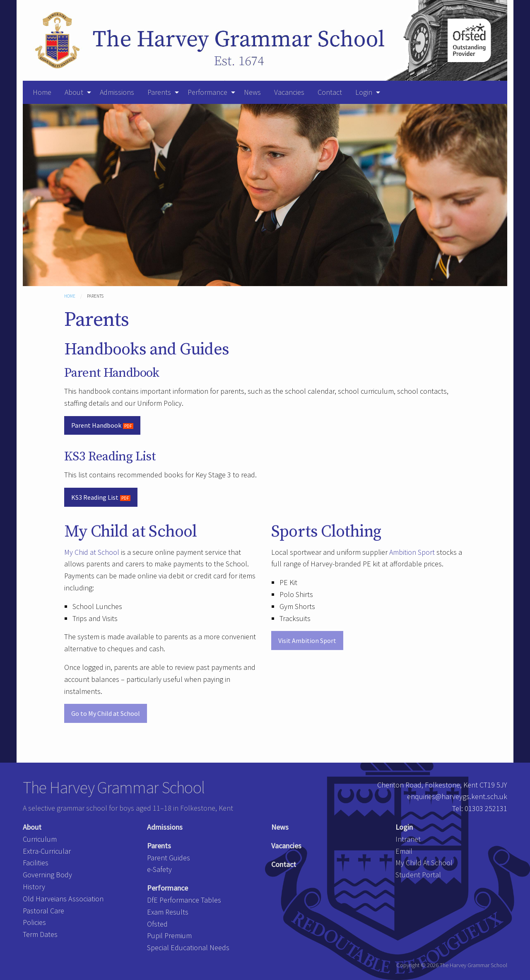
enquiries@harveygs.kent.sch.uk (457, 796)
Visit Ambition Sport (307, 640)
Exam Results (168, 912)
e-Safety (159, 869)
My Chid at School (92, 552)
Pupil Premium (169, 935)
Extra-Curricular (47, 851)
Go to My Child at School (106, 713)
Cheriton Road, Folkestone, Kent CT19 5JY (442, 785)
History (34, 887)
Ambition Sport (412, 552)
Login (364, 92)
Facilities (36, 863)
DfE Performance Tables (184, 900)
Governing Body (47, 875)
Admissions (117, 92)
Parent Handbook (96, 425)
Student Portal (418, 875)
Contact (330, 92)
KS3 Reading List (95, 497)
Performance (207, 92)
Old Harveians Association (63, 899)
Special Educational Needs (188, 947)
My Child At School (424, 863)
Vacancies (289, 92)
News (252, 92)
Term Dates (40, 934)
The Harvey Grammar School (114, 787)
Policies (34, 922)
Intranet (408, 839)
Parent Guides (169, 858)
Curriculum (40, 839)
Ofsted (157, 924)
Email (404, 851)
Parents (159, 92)
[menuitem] (42, 92)
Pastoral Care (43, 911)
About (74, 92)
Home (42, 92)
